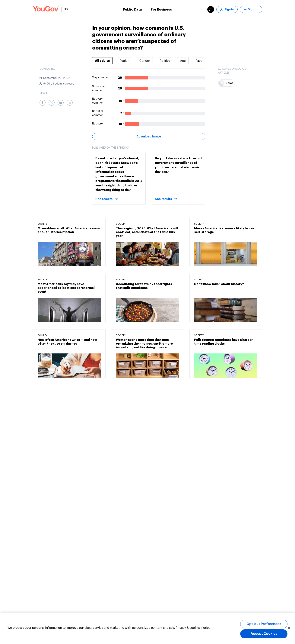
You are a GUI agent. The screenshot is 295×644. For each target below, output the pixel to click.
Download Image (149, 137)
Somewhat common (99, 88)
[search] (211, 9)
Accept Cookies (264, 634)
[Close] (289, 628)
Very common (101, 77)
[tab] (102, 61)
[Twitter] (52, 103)
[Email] (70, 103)
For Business (161, 9)
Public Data (132, 9)
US (66, 9)
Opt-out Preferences (264, 624)
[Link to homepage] (46, 9)
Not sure (97, 124)
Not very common (98, 101)
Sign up (251, 10)
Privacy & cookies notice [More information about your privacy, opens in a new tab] (193, 628)
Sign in (227, 10)
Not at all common (98, 113)
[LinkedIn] (61, 103)
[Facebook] (43, 103)
